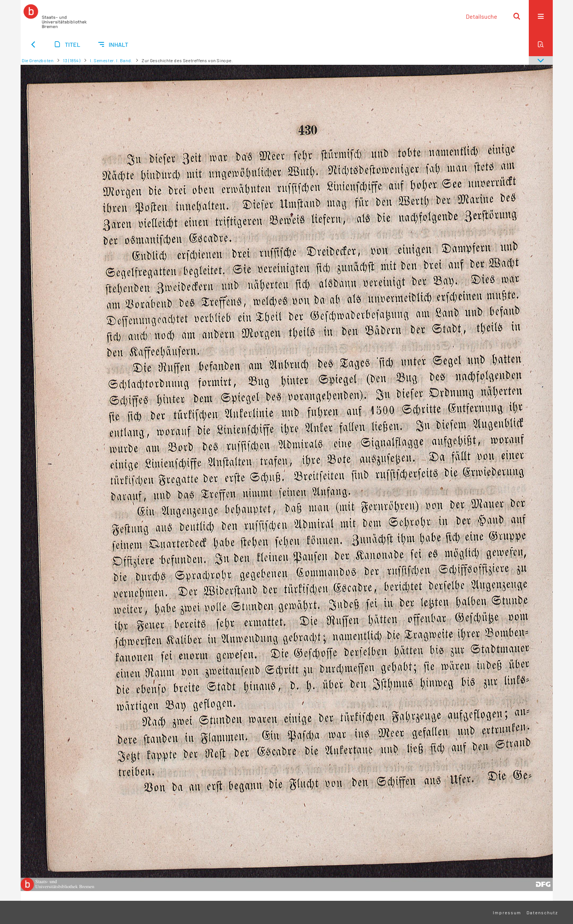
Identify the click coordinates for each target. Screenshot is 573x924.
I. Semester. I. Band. (111, 60)
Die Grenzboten (37, 60)
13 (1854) (72, 60)
